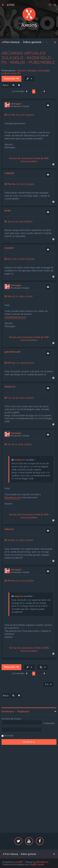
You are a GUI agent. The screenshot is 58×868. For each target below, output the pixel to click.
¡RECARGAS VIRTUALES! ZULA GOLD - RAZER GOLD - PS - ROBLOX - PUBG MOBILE (28, 58)
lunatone (6, 73)
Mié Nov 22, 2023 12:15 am (19, 581)
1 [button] (30, 92)
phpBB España (37, 864)
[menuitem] (11, 5)
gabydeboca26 (13, 352)
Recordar (9, 736)
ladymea (9, 529)
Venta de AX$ (41, 158)
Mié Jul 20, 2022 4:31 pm (19, 296)
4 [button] (41, 92)
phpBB (19, 862)
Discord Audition (29, 161)
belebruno (10, 387)
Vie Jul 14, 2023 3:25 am (18, 444)
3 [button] (37, 92)
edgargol (9, 173)
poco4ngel (44, 71)
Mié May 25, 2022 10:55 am (19, 184)
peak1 (8, 210)
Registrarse (23, 712)
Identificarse (8, 712)
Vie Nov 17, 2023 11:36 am (19, 540)
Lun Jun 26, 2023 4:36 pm (19, 398)
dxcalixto (9, 248)
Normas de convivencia (21, 158)
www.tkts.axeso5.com (15, 317)
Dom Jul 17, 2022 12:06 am (19, 259)
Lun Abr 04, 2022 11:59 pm (19, 115)
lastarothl (16, 73)
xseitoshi (21, 71)
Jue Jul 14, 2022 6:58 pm (19, 222)
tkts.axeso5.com (13, 498)
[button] (27, 92)
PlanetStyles (42, 862)
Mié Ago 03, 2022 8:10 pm (19, 363)
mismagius (32, 71)
